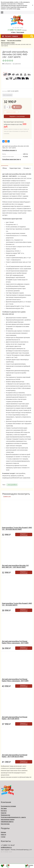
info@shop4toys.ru (6, 847)
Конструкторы (5, 824)
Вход (14, 32)
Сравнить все (7, 496)
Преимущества (5, 815)
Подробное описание (9, 150)
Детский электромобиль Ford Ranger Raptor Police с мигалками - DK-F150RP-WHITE (15, 643)
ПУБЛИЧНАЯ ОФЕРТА (7, 822)
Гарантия (4, 813)
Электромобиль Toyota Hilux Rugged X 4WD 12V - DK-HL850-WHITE (17, 604)
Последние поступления (8, 806)
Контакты (4, 811)
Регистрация (20, 32)
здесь (18, 9)
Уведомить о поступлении (17, 116)
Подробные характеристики (11, 159)
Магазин (3, 832)
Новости (3, 835)
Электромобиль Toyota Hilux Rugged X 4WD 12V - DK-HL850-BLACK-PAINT (17, 528)
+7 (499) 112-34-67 (14, 30)
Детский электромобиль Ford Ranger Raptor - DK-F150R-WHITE (15, 718)
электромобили (12, 485)
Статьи (3, 837)
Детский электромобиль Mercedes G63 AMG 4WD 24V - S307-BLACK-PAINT (15, 566)
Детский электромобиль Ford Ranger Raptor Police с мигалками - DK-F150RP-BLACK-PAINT (15, 681)
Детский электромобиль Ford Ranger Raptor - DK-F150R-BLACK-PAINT (15, 756)
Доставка (4, 808)
